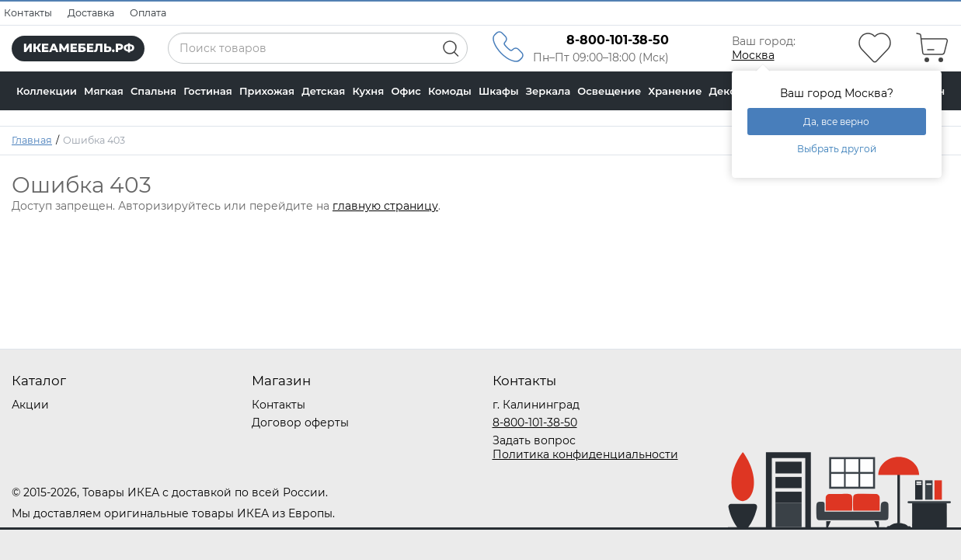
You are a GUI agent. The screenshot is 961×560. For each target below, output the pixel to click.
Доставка (91, 13)
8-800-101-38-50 (535, 423)
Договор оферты (300, 423)
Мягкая (104, 91)
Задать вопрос (534, 440)
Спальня (153, 91)
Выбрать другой (837, 149)
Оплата (148, 13)
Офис (406, 91)
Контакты (28, 13)
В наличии (45, 130)
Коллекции (47, 91)
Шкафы (499, 91)
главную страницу (385, 206)
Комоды (450, 91)
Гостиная (208, 91)
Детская (323, 91)
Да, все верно (836, 122)
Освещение (609, 91)
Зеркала (548, 91)
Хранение (675, 91)
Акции (30, 405)
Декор (726, 91)
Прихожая (267, 91)
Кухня (369, 91)
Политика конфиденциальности (585, 454)
